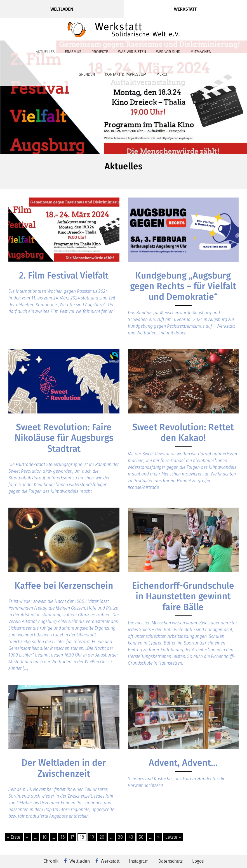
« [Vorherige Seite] (27, 837)
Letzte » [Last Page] (173, 837)
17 (72, 837)
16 (63, 837)
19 (92, 837)
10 (44, 837)
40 (131, 837)
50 (141, 837)
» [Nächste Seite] (158, 837)
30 (120, 837)
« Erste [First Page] (14, 837)
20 (102, 837)
